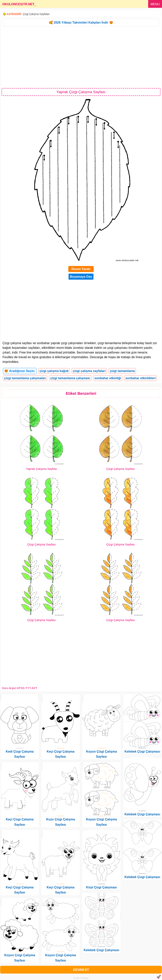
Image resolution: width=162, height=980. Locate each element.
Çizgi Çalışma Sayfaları (36, 14)
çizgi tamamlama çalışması (70, 378)
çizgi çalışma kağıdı (54, 371)
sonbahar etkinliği (108, 378)
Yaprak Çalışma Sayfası (41, 469)
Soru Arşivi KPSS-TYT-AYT (20, 688)
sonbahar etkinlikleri (141, 378)
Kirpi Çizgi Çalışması (101, 887)
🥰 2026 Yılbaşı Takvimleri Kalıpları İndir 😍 (81, 23)
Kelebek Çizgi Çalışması (101, 950)
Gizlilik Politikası (81, 978)
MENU (155, 4)
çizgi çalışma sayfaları (89, 371)
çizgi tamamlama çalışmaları (25, 378)
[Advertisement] (81, 57)
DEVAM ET (81, 970)
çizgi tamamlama (122, 371)
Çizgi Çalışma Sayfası (121, 469)
